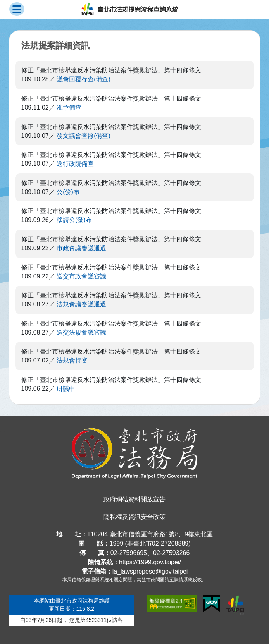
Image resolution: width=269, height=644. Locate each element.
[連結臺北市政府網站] (235, 605)
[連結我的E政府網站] (212, 604)
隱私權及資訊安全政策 (134, 517)
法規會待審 (72, 360)
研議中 (66, 389)
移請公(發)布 (74, 220)
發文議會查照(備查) (84, 136)
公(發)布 (68, 192)
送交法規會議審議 (81, 332)
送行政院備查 (75, 164)
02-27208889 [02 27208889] (170, 544)
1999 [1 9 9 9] (116, 544)
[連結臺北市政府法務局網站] (135, 454)
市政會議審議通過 (81, 248)
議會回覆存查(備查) (84, 79)
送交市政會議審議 (81, 276)
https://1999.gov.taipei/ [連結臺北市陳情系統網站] (150, 562)
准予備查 (69, 107)
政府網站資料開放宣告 (134, 499)
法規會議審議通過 (81, 304)
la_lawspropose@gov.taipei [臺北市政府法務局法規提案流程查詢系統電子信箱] (150, 571)
